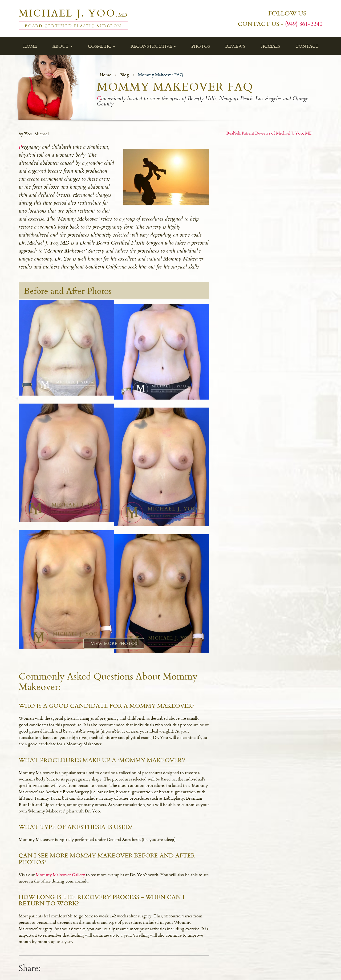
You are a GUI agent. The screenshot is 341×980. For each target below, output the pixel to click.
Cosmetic (102, 46)
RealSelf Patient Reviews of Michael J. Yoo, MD (269, 133)
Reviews (235, 46)
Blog (125, 75)
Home (30, 46)
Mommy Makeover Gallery (60, 875)
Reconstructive (153, 46)
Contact (307, 46)
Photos (201, 46)
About (62, 46)
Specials (270, 46)
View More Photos (114, 643)
